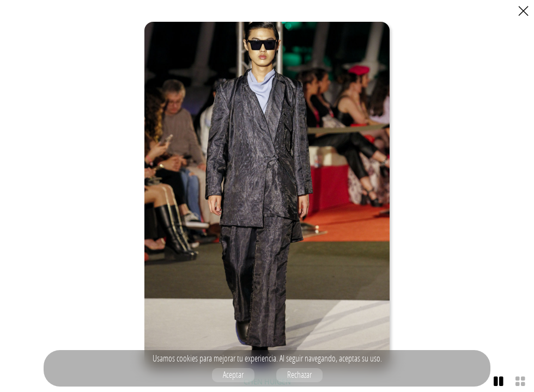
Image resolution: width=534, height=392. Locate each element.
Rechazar (299, 375)
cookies (187, 358)
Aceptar (233, 375)
